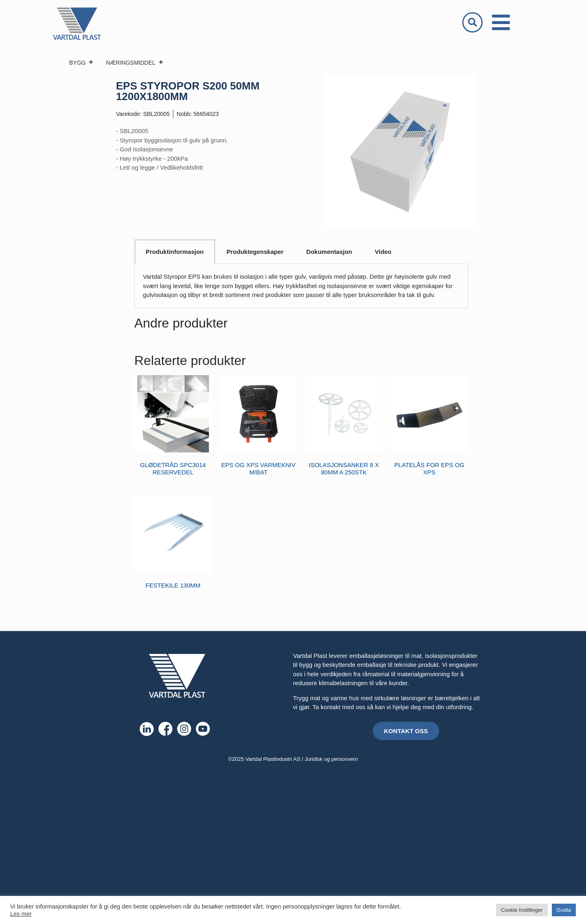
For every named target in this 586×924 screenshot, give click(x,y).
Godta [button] (564, 910)
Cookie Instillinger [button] (522, 910)
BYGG (81, 63)
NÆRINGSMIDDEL (134, 63)
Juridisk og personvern (331, 759)
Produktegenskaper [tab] (255, 252)
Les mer (21, 914)
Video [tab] (383, 252)
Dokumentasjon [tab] (329, 252)
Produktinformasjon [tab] (175, 252)
